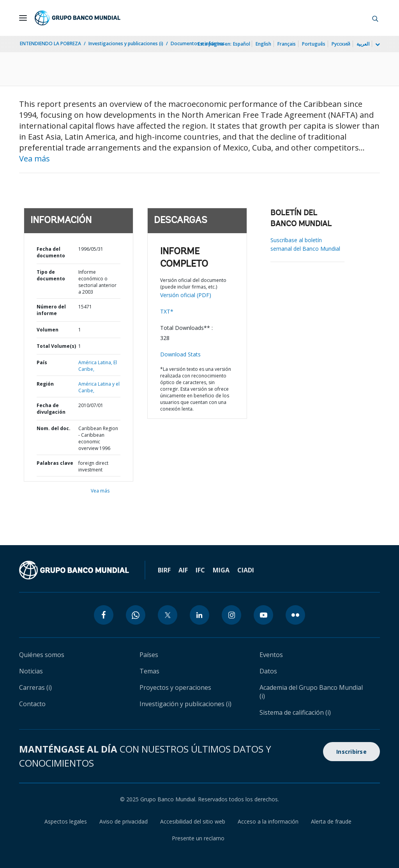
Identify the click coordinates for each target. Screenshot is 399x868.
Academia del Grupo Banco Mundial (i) (311, 692)
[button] (375, 18)
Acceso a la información (268, 821)
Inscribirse (351, 752)
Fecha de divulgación (51, 409)
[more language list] (377, 45)
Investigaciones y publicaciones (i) (126, 43)
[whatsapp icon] (136, 615)
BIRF (164, 570)
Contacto (32, 704)
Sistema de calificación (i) (295, 712)
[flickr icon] (295, 615)
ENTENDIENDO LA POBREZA (50, 43)
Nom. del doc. (54, 428)
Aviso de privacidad (124, 821)
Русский (341, 44)
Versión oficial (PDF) (186, 295)
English (263, 44)
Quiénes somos (42, 655)
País (42, 362)
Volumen (48, 330)
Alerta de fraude (331, 821)
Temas (149, 671)
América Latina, (96, 362)
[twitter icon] (168, 615)
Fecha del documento (51, 252)
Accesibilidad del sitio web (193, 821)
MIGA (221, 570)
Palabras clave (55, 463)
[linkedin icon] (199, 615)
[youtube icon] (263, 615)
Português (314, 44)
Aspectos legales (66, 821)
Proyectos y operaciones (175, 687)
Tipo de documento (51, 275)
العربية (363, 44)
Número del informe (51, 310)
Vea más (34, 159)
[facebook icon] (104, 615)
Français (287, 44)
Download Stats (180, 354)
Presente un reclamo (198, 838)
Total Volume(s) (56, 346)
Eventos (271, 655)
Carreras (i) (35, 687)
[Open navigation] (23, 18)
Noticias (31, 671)
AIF (183, 570)
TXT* (167, 311)
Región (45, 384)
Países (149, 655)
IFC (200, 570)
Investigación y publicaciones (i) (185, 704)
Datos (268, 671)
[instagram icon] (231, 615)
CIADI (246, 570)
